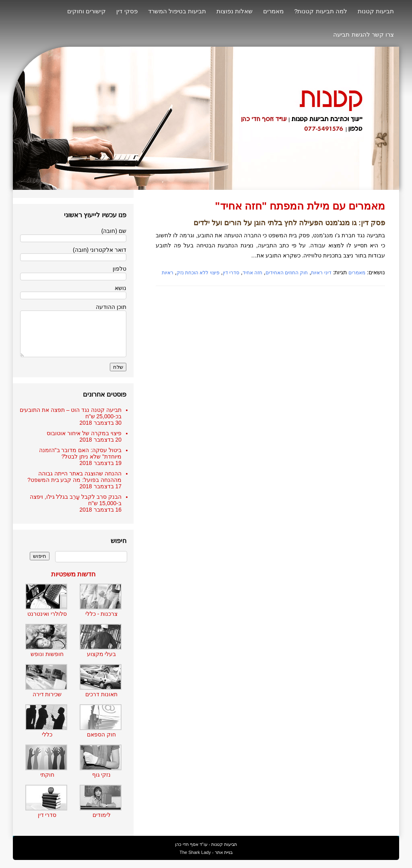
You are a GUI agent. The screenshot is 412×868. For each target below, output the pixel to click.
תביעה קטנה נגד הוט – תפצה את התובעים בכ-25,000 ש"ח (71, 413)
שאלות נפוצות (235, 11)
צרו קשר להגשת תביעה (364, 34)
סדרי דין (231, 273)
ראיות (168, 273)
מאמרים (273, 11)
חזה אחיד (252, 273)
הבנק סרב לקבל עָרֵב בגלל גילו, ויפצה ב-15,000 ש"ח (76, 500)
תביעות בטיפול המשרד (177, 11)
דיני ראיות (321, 273)
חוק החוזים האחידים (287, 273)
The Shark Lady (195, 852)
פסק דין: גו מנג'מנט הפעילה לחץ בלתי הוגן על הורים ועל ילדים (289, 223)
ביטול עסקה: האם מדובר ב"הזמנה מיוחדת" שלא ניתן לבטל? (80, 453)
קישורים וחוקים (87, 11)
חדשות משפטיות (73, 574)
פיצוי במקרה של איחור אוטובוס (84, 433)
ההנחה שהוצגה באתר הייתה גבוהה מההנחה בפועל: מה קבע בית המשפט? (74, 477)
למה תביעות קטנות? (321, 11)
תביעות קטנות (376, 11)
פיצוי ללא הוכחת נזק (198, 273)
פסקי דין (127, 11)
